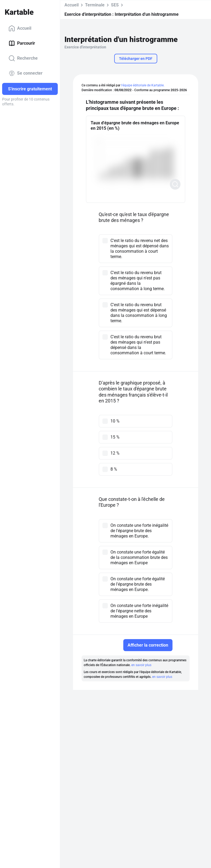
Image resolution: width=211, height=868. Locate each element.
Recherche (23, 58)
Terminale (95, 5)
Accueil (20, 28)
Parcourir (22, 43)
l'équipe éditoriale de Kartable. (143, 85)
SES (115, 5)
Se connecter (26, 73)
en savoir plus (141, 665)
